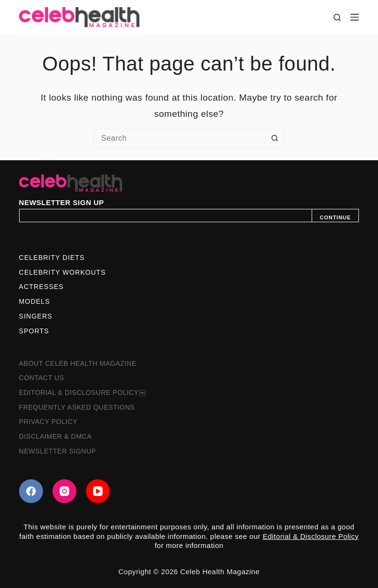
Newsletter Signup (58, 451)
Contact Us (42, 378)
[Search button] (275, 138)
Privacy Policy (48, 422)
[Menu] (355, 17)
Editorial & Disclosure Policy (310, 536)
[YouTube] (98, 491)
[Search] (337, 17)
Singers (36, 316)
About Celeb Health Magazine (78, 363)
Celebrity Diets (52, 258)
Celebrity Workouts (63, 272)
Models (35, 301)
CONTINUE (335, 217)
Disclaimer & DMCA (55, 436)
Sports (34, 331)
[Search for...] (179, 138)
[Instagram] (64, 491)
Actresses (42, 287)
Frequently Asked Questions (77, 407)
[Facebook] (31, 491)
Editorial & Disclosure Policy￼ (82, 392)
